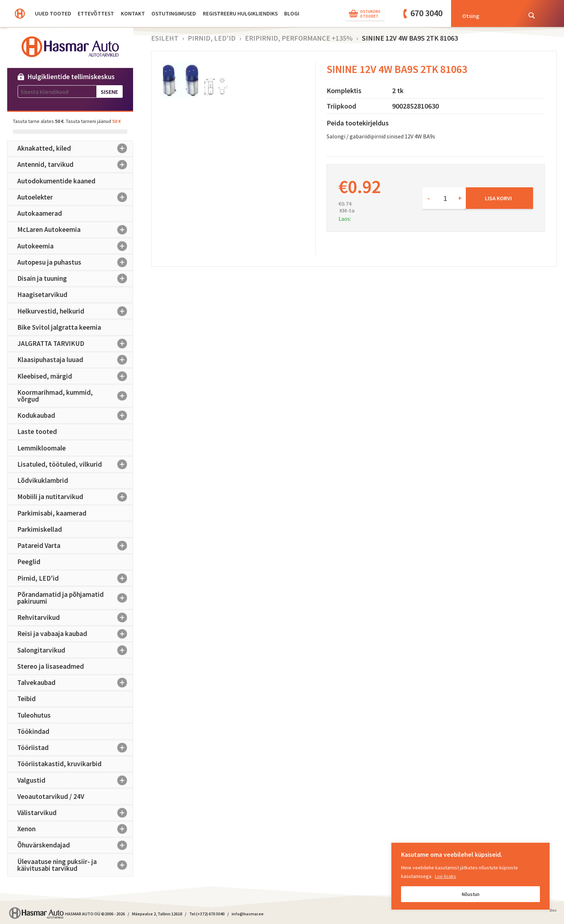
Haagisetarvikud (42, 294)
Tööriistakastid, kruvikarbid (59, 764)
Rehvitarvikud (75, 618)
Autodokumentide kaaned (56, 181)
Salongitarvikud (75, 650)
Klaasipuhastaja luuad (75, 360)
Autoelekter (75, 197)
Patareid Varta (75, 546)
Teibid (26, 699)
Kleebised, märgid (75, 376)
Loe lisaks (445, 876)
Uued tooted (53, 13)
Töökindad (33, 731)
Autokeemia (75, 246)
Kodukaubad (75, 416)
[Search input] (490, 15)
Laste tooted (37, 431)
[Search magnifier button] (532, 15)
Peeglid (29, 562)
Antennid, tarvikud (75, 165)
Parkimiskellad (40, 529)
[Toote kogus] (444, 198)
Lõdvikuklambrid (43, 480)
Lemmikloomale (42, 448)
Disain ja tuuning (75, 279)
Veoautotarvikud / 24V (51, 796)
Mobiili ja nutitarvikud (75, 497)
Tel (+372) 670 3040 (207, 914)
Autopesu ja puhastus (75, 262)
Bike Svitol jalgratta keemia (59, 327)
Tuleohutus (34, 715)
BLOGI (292, 13)
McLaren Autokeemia (75, 230)
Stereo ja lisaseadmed (51, 666)
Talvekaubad (75, 683)
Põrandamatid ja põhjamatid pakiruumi (75, 598)
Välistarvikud (75, 813)
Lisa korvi (498, 198)
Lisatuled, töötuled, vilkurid (75, 464)
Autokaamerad (40, 213)
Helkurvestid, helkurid (75, 311)
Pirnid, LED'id (75, 578)
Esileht (165, 38)
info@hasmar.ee (248, 914)
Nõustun (471, 894)
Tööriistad (75, 748)
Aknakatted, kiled (75, 148)
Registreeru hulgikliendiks (240, 13)
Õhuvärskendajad (75, 845)
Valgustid (75, 780)
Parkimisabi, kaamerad (52, 513)
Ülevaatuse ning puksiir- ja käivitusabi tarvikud (75, 865)
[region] (470, 876)
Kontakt (133, 13)
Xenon (75, 829)
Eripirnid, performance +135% (299, 38)
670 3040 (426, 13)
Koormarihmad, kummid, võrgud (75, 396)
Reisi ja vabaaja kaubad (75, 634)
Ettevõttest (96, 13)
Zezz (553, 911)
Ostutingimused (174, 13)
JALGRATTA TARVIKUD (75, 344)
